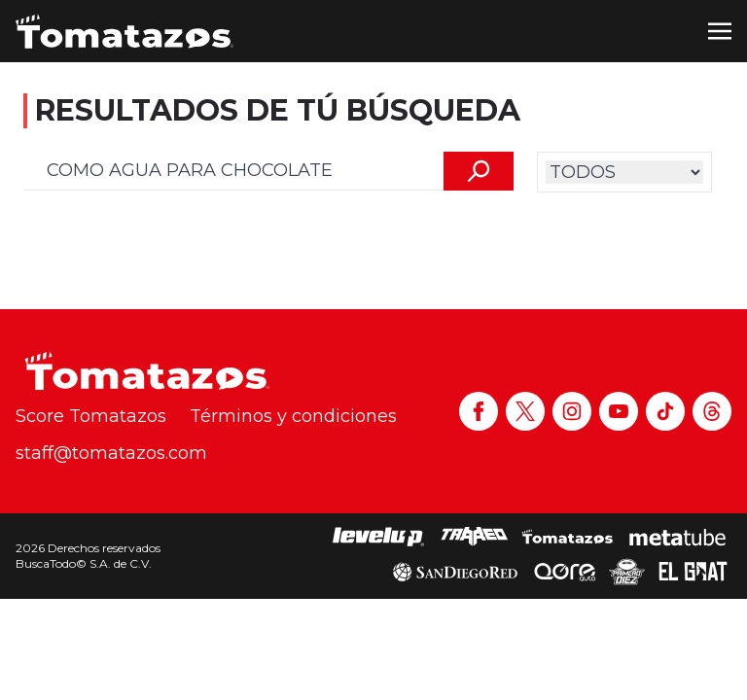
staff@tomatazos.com (111, 453)
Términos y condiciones (293, 416)
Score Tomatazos (91, 416)
